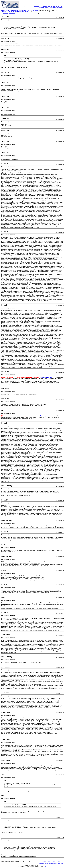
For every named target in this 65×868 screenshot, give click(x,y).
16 (58, 6)
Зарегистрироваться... (47, 377)
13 (53, 6)
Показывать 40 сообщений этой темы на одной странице (52, 8)
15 (57, 6)
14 (55, 6)
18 (62, 6)
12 (52, 6)
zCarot (45, 867)
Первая (36, 6)
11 (50, 6)
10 (48, 6)
